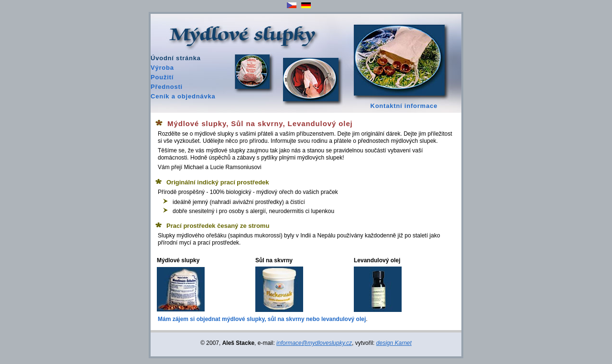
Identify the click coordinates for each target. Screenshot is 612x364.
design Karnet (394, 343)
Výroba (162, 68)
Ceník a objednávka (183, 96)
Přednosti (167, 87)
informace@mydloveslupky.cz (314, 343)
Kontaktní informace (404, 106)
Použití (162, 77)
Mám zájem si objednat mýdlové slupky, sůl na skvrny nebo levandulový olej (262, 319)
